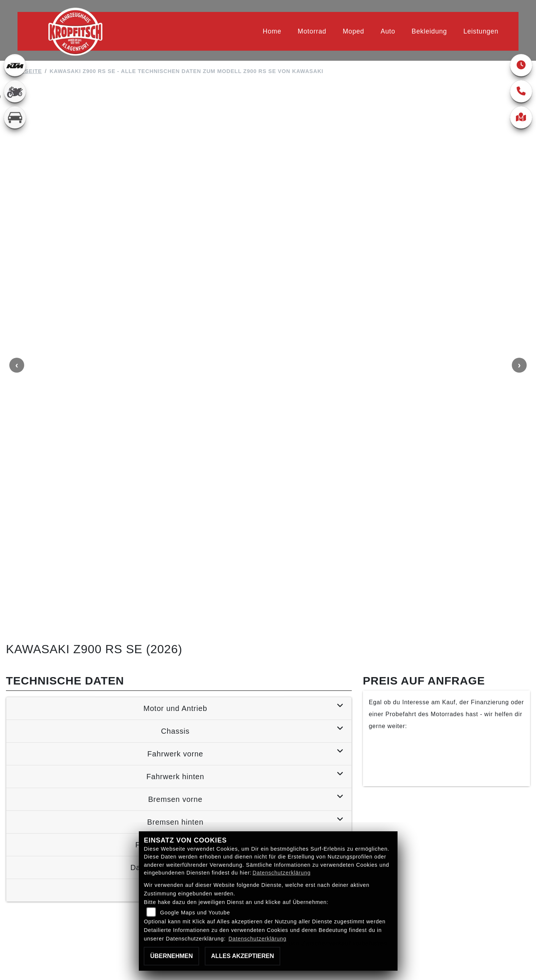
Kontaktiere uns (446, 575)
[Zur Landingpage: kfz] (15, 117)
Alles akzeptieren (243, 956)
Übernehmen (171, 956)
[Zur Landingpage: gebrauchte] (15, 91)
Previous (17, 268)
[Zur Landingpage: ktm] (15, 65)
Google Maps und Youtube (195, 913)
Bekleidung (429, 31)
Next (519, 268)
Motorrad (312, 31)
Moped (354, 31)
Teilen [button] (105, 774)
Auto (388, 31)
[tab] (179, 513)
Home (272, 31)
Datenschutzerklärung (282, 873)
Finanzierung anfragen (446, 554)
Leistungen (481, 31)
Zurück (37, 774)
